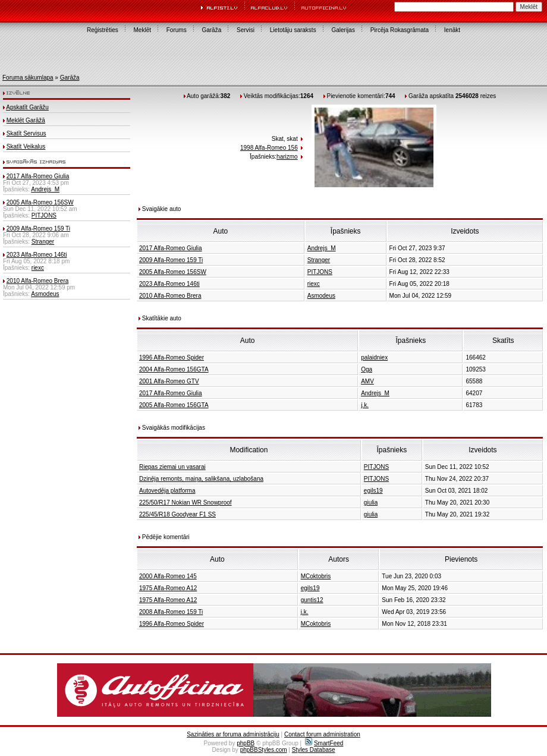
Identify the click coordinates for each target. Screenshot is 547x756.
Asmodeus (45, 294)
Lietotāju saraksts (293, 30)
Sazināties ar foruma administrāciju (233, 734)
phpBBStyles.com (264, 750)
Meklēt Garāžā (26, 120)
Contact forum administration (322, 734)
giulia (371, 503)
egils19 (373, 491)
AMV (367, 381)
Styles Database (314, 750)
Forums (177, 30)
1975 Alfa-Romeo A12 (168, 588)
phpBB (246, 743)
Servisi (246, 30)
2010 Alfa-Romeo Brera (38, 281)
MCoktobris (316, 576)
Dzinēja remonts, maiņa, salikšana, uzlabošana (201, 479)
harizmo (287, 157)
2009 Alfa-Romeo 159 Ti (38, 229)
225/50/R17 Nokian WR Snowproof (186, 503)
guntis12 (312, 600)
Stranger (43, 242)
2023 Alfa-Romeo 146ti (37, 255)
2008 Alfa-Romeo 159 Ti (171, 612)
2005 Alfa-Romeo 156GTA (174, 405)
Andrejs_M (45, 189)
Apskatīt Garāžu (27, 107)
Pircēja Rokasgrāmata (400, 30)
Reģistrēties (103, 30)
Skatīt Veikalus (26, 147)
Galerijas (343, 30)
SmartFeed (324, 743)
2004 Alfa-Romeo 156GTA (174, 369)
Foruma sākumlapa (28, 78)
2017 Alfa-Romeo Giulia (38, 176)
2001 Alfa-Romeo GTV (169, 381)
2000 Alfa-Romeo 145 (168, 576)
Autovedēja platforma (167, 491)
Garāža (211, 30)
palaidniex (374, 357)
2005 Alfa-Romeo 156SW (40, 202)
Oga (367, 369)
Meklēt (142, 30)
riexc (38, 268)
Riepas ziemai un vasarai (172, 467)
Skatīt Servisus (26, 133)
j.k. (365, 405)
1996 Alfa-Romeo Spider (172, 357)
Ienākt (452, 30)
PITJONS (44, 215)
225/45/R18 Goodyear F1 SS (177, 514)
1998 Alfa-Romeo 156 (269, 148)
